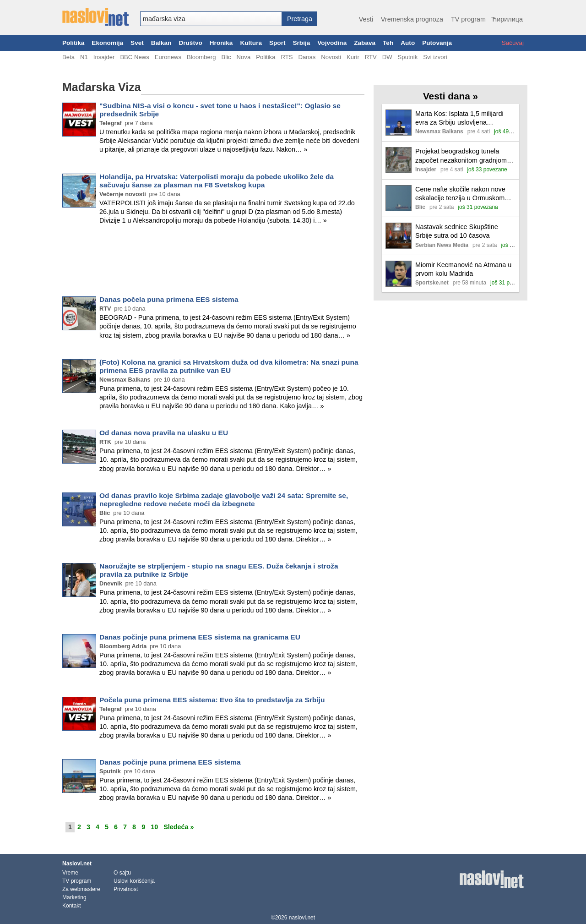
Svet (137, 43)
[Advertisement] (213, 262)
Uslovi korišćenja (134, 881)
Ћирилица (507, 19)
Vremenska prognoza (412, 19)
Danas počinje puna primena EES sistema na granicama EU (200, 637)
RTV (371, 57)
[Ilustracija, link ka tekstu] (399, 123)
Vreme (70, 873)
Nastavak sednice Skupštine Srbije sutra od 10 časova (457, 231)
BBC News (134, 57)
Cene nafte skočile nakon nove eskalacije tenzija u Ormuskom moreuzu (460, 194)
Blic (226, 57)
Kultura (251, 43)
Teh (388, 43)
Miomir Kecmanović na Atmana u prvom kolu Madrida (463, 269)
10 (154, 827)
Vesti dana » (450, 96)
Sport (277, 43)
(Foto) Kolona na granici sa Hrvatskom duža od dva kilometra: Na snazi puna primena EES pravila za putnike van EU (229, 366)
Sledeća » (179, 827)
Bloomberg (201, 57)
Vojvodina (332, 43)
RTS (287, 57)
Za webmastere (81, 889)
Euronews (168, 57)
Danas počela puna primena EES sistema (169, 299)
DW (387, 57)
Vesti (366, 19)
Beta (68, 57)
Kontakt (72, 906)
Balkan (161, 43)
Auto (408, 43)
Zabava (365, 43)
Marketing (74, 897)
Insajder (104, 57)
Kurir (353, 57)
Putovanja (437, 43)
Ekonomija (107, 43)
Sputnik (408, 57)
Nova (244, 57)
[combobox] (211, 19)
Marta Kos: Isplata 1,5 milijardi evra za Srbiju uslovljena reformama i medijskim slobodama (459, 118)
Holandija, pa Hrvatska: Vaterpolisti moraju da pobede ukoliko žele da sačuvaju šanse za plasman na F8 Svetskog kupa (217, 181)
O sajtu (122, 873)
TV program (468, 19)
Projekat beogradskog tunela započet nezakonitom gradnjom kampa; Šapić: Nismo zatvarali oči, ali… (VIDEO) (461, 156)
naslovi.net (302, 918)
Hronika (221, 43)
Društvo (190, 43)
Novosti (331, 57)
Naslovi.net (77, 864)
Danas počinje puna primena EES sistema (170, 762)
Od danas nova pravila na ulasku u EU (164, 433)
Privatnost (126, 889)
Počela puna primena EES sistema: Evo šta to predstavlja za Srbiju (212, 700)
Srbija (301, 43)
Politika (73, 43)
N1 (84, 57)
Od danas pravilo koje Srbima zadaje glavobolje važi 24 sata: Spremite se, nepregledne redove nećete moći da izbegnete (224, 500)
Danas (307, 57)
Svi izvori (435, 57)
